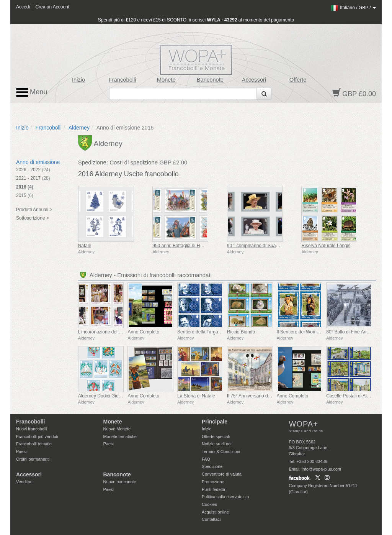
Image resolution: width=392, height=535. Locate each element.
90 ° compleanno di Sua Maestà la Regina (270, 246)
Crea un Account (52, 7)
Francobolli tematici (34, 444)
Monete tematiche (120, 437)
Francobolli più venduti (37, 437)
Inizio (78, 80)
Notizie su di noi (217, 444)
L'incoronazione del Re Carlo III (110, 332)
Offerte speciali (216, 437)
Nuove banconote (120, 482)
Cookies (209, 504)
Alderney (79, 128)
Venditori (24, 482)
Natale (85, 246)
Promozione (213, 482)
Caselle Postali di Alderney (353, 396)
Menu (32, 92)
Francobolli (122, 80)
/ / (353, 8)
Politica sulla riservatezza (225, 497)
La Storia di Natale (196, 396)
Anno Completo (143, 332)
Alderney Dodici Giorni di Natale (111, 396)
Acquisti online (215, 512)
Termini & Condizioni (221, 451)
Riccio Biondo (241, 332)
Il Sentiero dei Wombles (301, 332)
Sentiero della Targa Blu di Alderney (214, 332)
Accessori (254, 80)
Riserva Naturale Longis (326, 246)
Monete (166, 80)
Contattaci (211, 519)
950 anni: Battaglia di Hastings (183, 246)
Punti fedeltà (213, 489)
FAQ (206, 459)
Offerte (298, 80)
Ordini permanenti (33, 459)
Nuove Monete (117, 429)
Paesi (21, 451)
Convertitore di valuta (222, 474)
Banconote (210, 80)
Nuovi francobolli (32, 429)
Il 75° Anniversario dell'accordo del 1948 (268, 396)
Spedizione (212, 466)
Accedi (23, 7)
